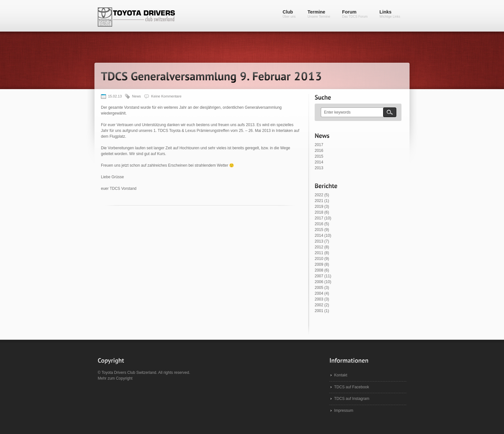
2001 (319, 311)
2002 (319, 305)
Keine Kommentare (166, 96)
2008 (319, 270)
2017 (319, 145)
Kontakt (341, 375)
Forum (355, 14)
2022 (319, 195)
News (137, 96)
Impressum (344, 411)
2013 (319, 168)
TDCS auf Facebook (352, 387)
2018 (319, 212)
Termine (319, 14)
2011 (319, 253)
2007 (319, 276)
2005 (319, 288)
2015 (319, 156)
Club (289, 14)
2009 (319, 264)
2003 (319, 299)
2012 (319, 247)
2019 (319, 207)
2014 (319, 162)
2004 (319, 293)
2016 (319, 151)
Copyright (124, 378)
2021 (319, 201)
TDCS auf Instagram (352, 399)
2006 (319, 282)
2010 (319, 259)
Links (390, 14)
